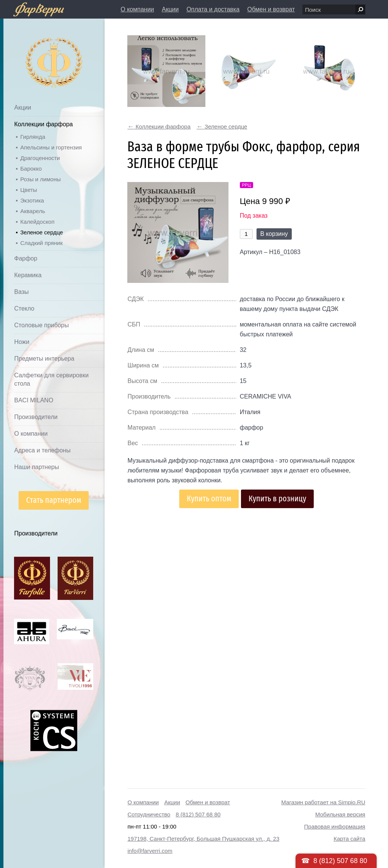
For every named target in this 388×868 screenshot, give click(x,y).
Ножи (22, 342)
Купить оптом (209, 498)
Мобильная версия (340, 814)
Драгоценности (40, 158)
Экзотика (32, 200)
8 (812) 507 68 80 (198, 814)
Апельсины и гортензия (51, 147)
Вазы (21, 292)
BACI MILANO (34, 400)
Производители (36, 417)
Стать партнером (54, 500)
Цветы (28, 190)
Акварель (32, 211)
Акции (170, 9)
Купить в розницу (277, 498)
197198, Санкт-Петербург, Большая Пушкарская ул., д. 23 (203, 839)
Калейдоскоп (37, 222)
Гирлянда (33, 137)
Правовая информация (335, 826)
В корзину (274, 234)
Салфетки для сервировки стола (51, 379)
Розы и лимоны (40, 179)
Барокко (31, 169)
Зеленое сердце (41, 232)
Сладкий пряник (41, 243)
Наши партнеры (36, 467)
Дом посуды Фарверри (39, 51)
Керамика (28, 275)
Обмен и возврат (271, 9)
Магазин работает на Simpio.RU (323, 802)
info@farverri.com (150, 851)
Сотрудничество (149, 814)
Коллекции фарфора (43, 124)
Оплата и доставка (213, 9)
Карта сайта (349, 839)
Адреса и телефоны (42, 450)
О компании (137, 9)
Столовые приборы (41, 325)
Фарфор (26, 258)
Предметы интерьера (44, 359)
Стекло (24, 308)
